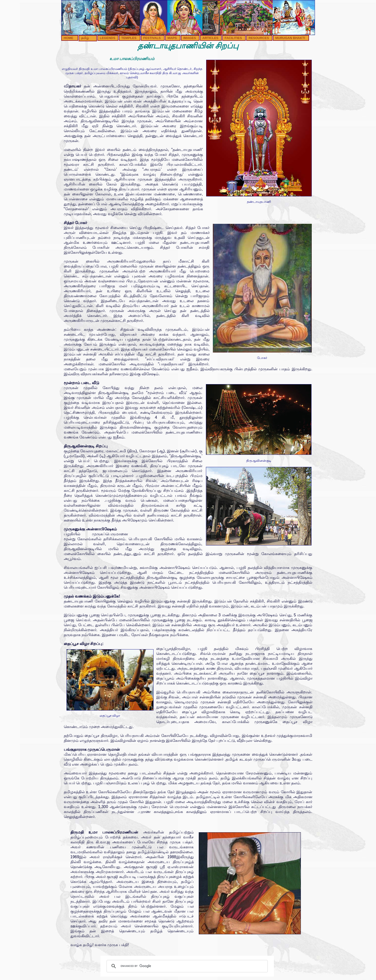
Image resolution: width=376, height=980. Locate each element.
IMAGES (190, 38)
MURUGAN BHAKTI (290, 38)
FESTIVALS (152, 38)
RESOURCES (259, 38)
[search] (186, 966)
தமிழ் (85, 38)
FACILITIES (233, 38)
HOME (69, 38)
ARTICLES (210, 38)
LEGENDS (108, 38)
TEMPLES (129, 38)
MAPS (172, 38)
